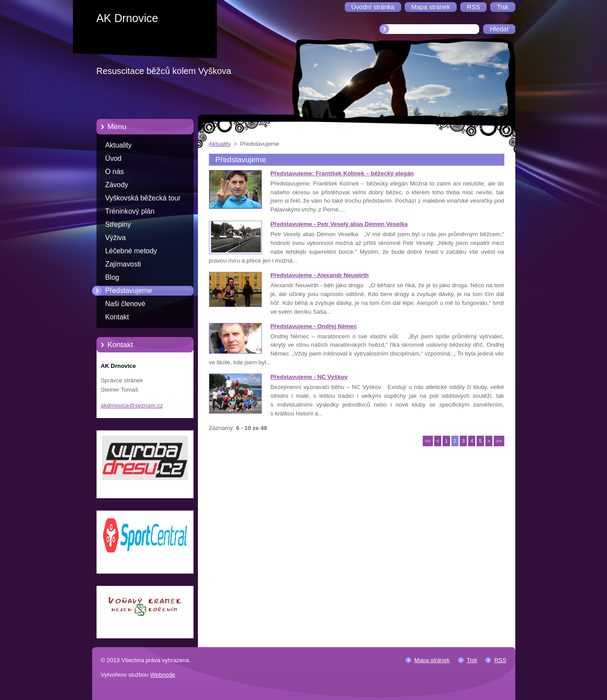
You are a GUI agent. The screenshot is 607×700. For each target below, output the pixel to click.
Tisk (472, 660)
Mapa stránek (432, 660)
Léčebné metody (131, 251)
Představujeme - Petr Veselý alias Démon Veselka (339, 224)
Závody (117, 185)
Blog (112, 277)
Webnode (163, 675)
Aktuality (119, 145)
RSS (500, 660)
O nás (115, 172)
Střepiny (118, 224)
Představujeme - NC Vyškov (309, 377)
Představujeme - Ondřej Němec (314, 326)
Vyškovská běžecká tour (143, 198)
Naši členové (125, 304)
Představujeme (129, 291)
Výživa (116, 238)
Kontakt (117, 317)
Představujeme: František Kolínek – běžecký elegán (342, 173)
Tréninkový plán (130, 211)
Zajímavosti (123, 264)
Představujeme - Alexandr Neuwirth (320, 275)
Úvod (114, 158)
